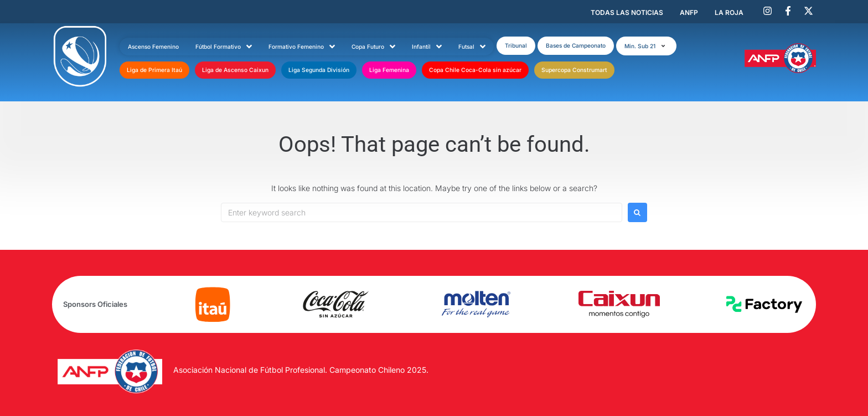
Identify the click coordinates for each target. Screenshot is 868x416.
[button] (646, 46)
